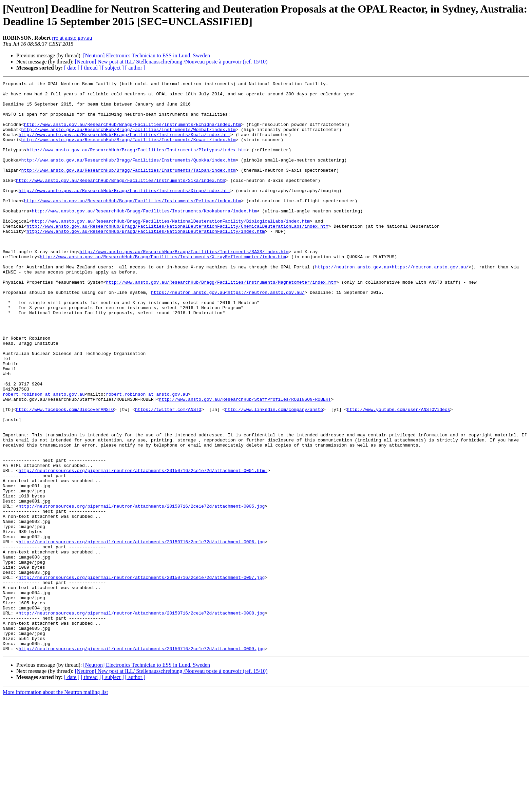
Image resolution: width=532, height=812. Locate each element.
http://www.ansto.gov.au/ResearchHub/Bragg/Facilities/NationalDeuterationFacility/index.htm (146, 262)
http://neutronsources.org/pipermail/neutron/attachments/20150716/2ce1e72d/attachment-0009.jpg (142, 762)
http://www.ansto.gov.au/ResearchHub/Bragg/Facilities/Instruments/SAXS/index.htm (184, 286)
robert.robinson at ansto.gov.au (44, 457)
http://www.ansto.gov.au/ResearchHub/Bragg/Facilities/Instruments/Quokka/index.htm (129, 176)
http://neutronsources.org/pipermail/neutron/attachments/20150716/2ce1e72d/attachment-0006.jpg (142, 634)
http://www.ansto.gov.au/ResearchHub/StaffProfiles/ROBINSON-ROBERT (245, 463)
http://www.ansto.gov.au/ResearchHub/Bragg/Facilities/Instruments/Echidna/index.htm (132, 133)
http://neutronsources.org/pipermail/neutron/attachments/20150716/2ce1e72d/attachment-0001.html (143, 549)
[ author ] (135, 68)
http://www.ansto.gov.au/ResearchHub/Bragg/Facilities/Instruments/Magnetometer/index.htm (221, 323)
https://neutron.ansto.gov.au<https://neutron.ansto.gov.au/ (392, 304)
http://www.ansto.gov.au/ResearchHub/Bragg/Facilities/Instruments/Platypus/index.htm (136, 164)
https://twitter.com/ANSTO (168, 475)
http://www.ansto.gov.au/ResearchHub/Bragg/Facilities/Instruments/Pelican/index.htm (132, 225)
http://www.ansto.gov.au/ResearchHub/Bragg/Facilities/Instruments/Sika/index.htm (120, 201)
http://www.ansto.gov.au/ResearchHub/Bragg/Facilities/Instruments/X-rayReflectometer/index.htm (163, 292)
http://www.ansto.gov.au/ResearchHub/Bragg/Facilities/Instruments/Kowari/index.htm (129, 152)
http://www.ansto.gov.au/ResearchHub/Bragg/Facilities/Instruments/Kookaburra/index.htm (144, 237)
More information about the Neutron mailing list (55, 806)
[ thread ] (91, 68)
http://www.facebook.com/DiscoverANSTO (65, 475)
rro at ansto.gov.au (72, 38)
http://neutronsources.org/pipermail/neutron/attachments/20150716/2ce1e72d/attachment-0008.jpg (142, 720)
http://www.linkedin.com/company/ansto (274, 475)
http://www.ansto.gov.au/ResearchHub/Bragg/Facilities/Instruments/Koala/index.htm (125, 146)
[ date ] (72, 68)
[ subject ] (113, 68)
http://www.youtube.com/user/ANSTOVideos (398, 475)
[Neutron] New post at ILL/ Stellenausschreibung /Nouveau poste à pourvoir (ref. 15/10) (171, 62)
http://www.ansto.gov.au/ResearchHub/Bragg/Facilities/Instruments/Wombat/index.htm (129, 139)
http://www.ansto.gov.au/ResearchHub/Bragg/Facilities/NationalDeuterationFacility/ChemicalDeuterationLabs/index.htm (177, 256)
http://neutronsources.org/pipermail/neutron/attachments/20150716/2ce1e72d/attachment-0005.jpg (142, 591)
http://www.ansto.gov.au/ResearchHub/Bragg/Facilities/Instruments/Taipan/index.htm (129, 188)
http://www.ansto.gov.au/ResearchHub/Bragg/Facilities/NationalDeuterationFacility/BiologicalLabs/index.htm (171, 249)
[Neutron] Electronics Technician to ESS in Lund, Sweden (147, 55)
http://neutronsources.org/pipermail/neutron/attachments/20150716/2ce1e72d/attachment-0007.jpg (142, 677)
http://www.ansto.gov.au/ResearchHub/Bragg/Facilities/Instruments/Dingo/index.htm (125, 213)
